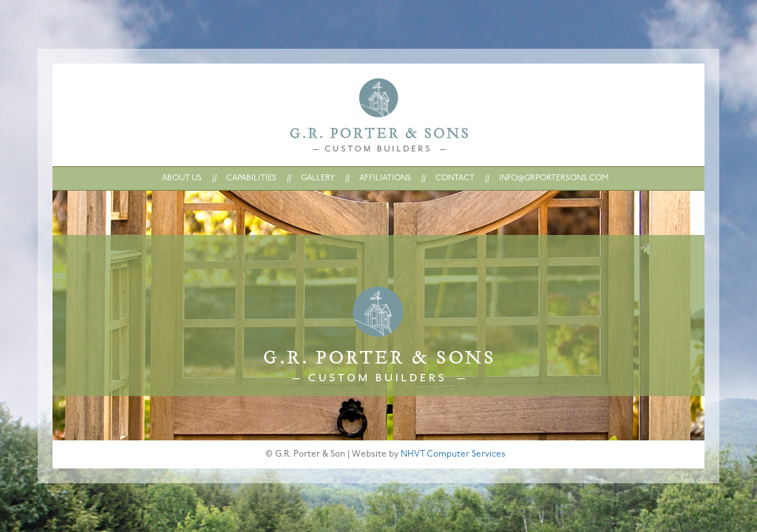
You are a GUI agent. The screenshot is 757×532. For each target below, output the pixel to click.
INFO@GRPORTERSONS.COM (554, 178)
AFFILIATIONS (385, 178)
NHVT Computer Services (453, 454)
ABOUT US (182, 178)
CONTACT (455, 178)
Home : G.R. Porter (379, 115)
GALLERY (318, 178)
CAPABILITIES (251, 178)
